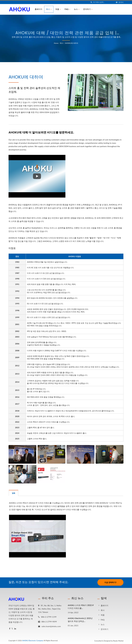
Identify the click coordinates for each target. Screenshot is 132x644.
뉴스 (77, 9)
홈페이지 (39, 9)
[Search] (104, 2)
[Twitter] (12, 628)
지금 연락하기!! (110, 582)
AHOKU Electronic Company (33, 640)
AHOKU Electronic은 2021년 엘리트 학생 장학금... (80, 619)
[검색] (91, 2)
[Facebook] (10, 628)
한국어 (121, 2)
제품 (58, 9)
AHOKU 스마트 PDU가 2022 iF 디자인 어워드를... (81, 606)
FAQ (67, 9)
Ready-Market (118, 640)
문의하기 (88, 9)
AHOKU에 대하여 (72, 43)
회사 (49, 9)
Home (56, 43)
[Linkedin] (15, 628)
